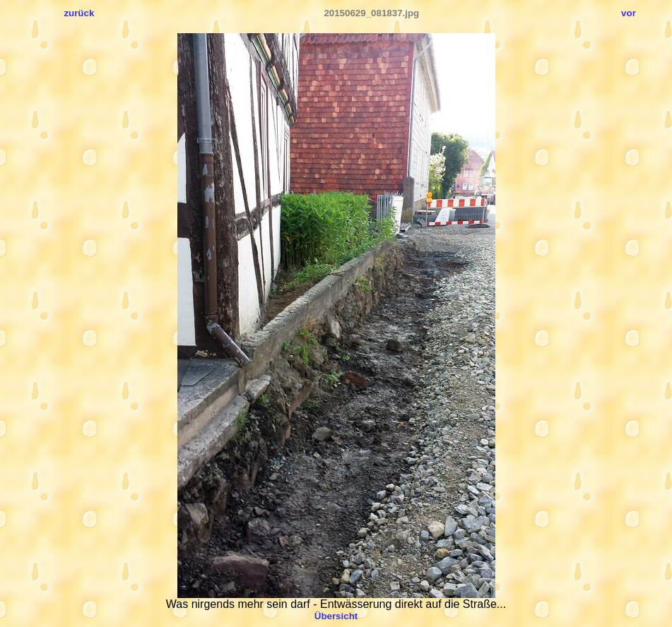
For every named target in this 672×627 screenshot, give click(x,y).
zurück (79, 13)
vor (629, 13)
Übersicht (336, 616)
